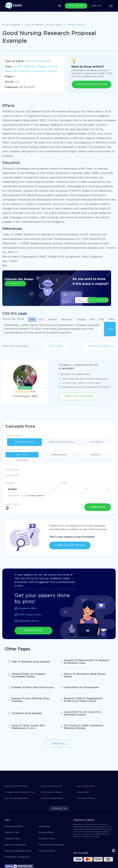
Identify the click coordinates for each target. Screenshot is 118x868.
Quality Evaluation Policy (18, 829)
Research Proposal (38, 61)
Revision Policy (47, 817)
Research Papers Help (53, 763)
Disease (42, 67)
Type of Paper (13, 465)
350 (18, 82)
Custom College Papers (54, 776)
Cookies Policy (13, 817)
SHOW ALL (57, 786)
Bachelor (72, 455)
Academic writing (21, 442)
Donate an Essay (14, 804)
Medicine (29, 67)
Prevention (39, 71)
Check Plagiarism (98, 290)
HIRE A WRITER (76, 6)
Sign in (96, 6)
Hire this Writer (78, 396)
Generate (15, 292)
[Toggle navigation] (111, 6)
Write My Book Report (53, 770)
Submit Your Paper (70, 540)
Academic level (13, 450)
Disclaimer (45, 804)
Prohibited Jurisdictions (18, 836)
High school (19, 455)
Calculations (92, 442)
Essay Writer (84, 770)
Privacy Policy (47, 811)
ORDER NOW (33, 625)
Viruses (53, 67)
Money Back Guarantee (52, 823)
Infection (25, 71)
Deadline (10, 478)
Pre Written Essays (87, 776)
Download (56, 346)
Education (11, 71)
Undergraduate (46, 455)
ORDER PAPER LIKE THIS (92, 84)
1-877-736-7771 (14, 859)
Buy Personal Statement (18, 776)
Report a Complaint (15, 823)
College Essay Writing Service (21, 770)
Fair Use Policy (47, 829)
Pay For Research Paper (18, 763)
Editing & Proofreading (58, 442)
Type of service (15, 436)
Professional (99, 455)
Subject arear (12, 470)
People (52, 71)
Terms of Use (12, 811)
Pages (64, 478)
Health (18, 67)
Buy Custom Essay (87, 763)
